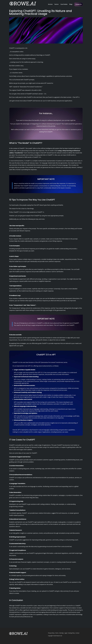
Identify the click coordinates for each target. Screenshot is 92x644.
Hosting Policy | (72, 633)
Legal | (66, 633)
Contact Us (79, 4)
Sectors (57, 4)
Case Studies (64, 4)
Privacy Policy (51, 633)
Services (50, 4)
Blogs (71, 4)
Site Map (61, 633)
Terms (57, 633)
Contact (78, 633)
